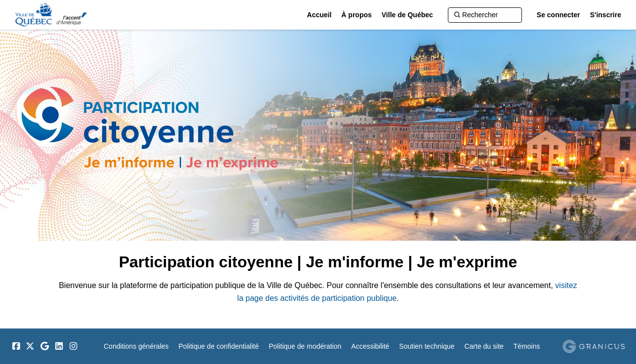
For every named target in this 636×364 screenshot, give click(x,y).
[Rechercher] (485, 15)
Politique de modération (305, 346)
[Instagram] (73, 346)
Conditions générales (136, 346)
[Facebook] (16, 346)
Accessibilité (370, 346)
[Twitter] (30, 346)
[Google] (44, 346)
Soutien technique (427, 346)
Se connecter (558, 15)
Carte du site (484, 346)
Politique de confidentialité (219, 346)
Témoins (527, 346)
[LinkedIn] (59, 346)
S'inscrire (606, 15)
